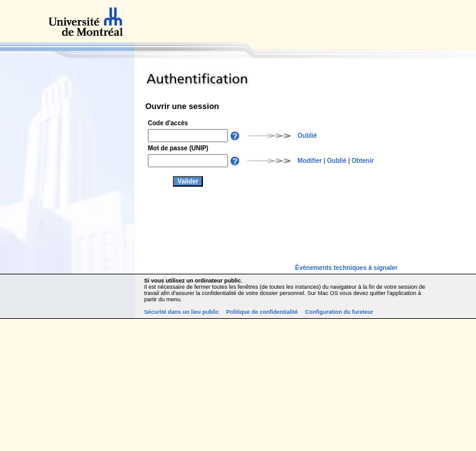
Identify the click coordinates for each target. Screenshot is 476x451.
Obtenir (363, 161)
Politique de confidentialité (262, 312)
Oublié (307, 136)
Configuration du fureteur (339, 312)
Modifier (310, 161)
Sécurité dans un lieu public (182, 312)
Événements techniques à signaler (346, 268)
